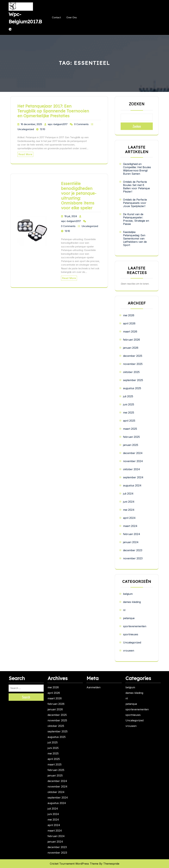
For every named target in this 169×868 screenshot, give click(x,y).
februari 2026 (131, 340)
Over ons (72, 17)
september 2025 (133, 380)
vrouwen (129, 651)
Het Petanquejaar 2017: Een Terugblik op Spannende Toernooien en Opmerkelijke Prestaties (53, 111)
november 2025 (133, 364)
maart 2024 (130, 526)
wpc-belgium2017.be (25, 22)
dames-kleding (132, 602)
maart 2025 (130, 429)
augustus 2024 (132, 485)
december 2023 (133, 550)
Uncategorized (26, 129)
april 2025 (129, 421)
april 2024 (129, 518)
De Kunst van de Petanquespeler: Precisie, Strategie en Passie (136, 219)
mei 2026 (129, 315)
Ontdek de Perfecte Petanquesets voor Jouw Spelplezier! (135, 203)
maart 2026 (130, 332)
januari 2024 (131, 542)
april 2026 (129, 323)
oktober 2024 (131, 469)
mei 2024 (129, 510)
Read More (25, 154)
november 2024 (133, 461)
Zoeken (137, 104)
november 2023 (133, 558)
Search (26, 697)
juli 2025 (128, 396)
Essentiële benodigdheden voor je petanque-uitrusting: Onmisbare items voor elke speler (79, 196)
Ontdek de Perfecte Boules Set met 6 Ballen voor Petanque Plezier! (136, 187)
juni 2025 (129, 404)
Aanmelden (94, 687)
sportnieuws (131, 634)
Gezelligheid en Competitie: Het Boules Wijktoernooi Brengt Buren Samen (137, 169)
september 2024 (133, 477)
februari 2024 (132, 534)
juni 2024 (129, 502)
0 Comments (81, 124)
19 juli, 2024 (71, 216)
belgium (128, 594)
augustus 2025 (132, 388)
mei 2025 (129, 413)
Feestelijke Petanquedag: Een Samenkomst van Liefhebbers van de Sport (135, 239)
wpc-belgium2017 (58, 124)
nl (124, 610)
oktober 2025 (131, 372)
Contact (56, 17)
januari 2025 (131, 445)
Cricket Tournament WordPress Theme (74, 864)
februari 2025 (131, 437)
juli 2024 (128, 494)
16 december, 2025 (31, 124)
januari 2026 (131, 348)
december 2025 (133, 356)
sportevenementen (135, 626)
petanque (129, 618)
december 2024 (133, 453)
